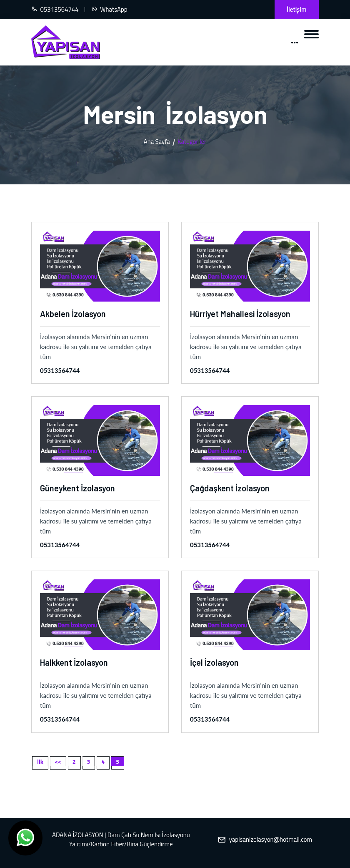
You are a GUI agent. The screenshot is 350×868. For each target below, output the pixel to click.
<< (58, 761)
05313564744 (60, 370)
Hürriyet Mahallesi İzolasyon (240, 314)
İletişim (296, 9)
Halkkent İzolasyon (74, 662)
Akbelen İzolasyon (73, 314)
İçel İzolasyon (214, 662)
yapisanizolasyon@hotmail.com (270, 840)
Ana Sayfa (157, 142)
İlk (40, 761)
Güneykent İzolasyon (77, 488)
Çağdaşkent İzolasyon (230, 488)
